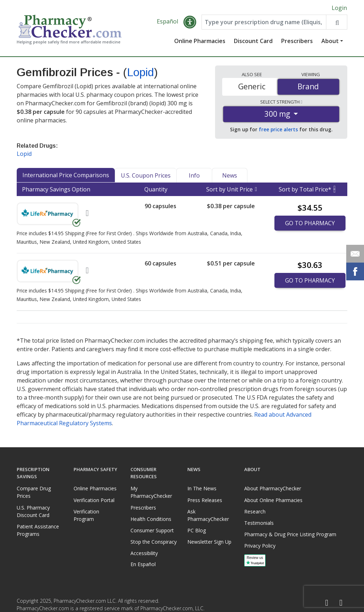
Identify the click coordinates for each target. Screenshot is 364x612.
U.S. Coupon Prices (146, 175)
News (230, 175)
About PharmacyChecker (273, 488)
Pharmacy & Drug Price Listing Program (290, 534)
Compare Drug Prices (34, 492)
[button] (190, 22)
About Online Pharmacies (273, 500)
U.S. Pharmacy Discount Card (33, 511)
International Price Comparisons (66, 175)
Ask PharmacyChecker (208, 515)
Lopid (140, 72)
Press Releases (205, 500)
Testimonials (259, 523)
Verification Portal (94, 500)
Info (194, 175)
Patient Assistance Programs (38, 530)
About (330, 41)
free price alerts (278, 129)
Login (339, 8)
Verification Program (86, 515)
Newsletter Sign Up (209, 542)
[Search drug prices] (336, 22)
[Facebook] (327, 603)
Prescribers (297, 41)
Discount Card (253, 41)
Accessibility (144, 553)
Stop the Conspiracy (154, 542)
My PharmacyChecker (151, 492)
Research (255, 511)
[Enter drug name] (264, 22)
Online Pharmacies (200, 41)
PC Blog (197, 530)
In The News (202, 488)
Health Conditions (151, 519)
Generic (252, 86)
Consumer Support (152, 530)
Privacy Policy (260, 546)
